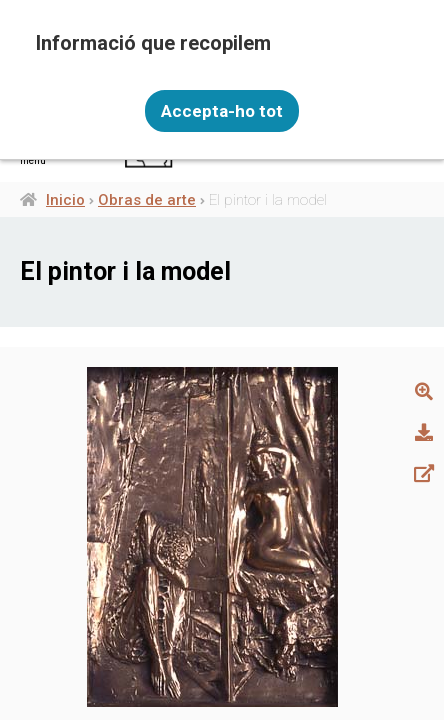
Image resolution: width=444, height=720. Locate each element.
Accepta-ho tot (222, 111)
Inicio (65, 200)
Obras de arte (147, 200)
